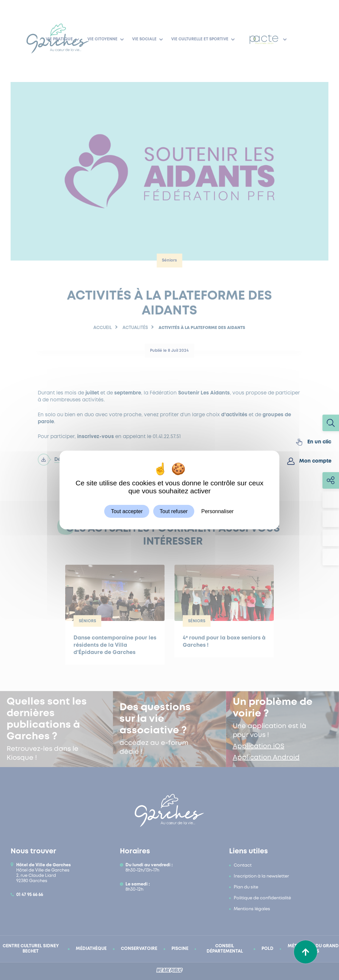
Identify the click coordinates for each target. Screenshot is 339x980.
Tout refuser (173, 511)
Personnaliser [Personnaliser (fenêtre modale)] (218, 511)
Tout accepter (127, 511)
